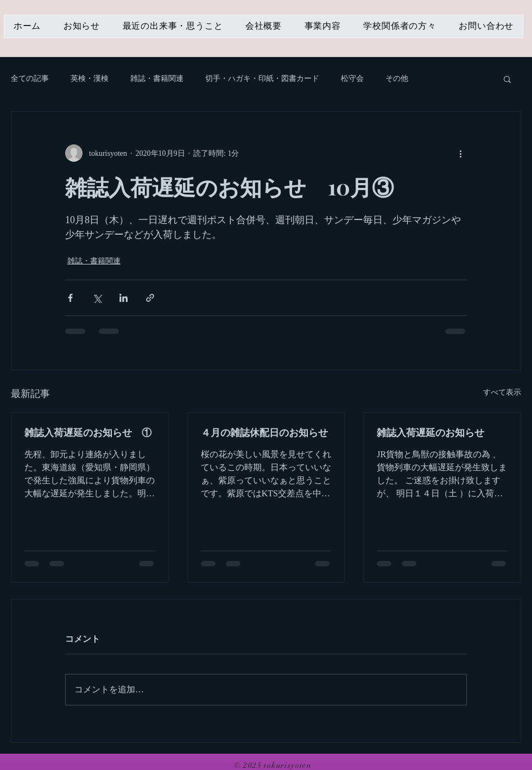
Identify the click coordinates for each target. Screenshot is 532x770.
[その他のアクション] (460, 153)
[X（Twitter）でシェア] (97, 298)
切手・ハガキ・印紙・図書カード (262, 78)
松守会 (352, 78)
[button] (507, 79)
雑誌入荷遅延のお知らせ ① (88, 432)
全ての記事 (30, 78)
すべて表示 (502, 392)
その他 (397, 78)
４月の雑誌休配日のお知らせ (264, 432)
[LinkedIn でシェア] (123, 298)
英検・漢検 (90, 78)
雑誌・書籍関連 (157, 78)
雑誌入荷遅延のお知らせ (430, 432)
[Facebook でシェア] (70, 298)
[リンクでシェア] (150, 298)
